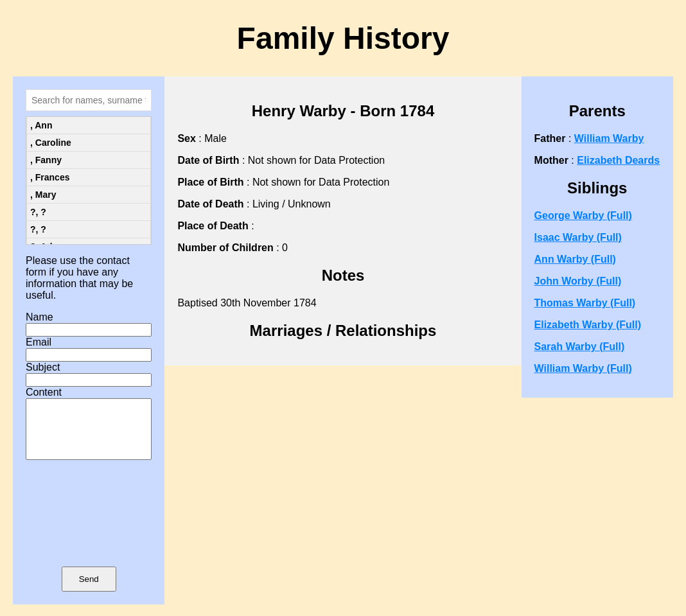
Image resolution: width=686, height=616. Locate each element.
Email (39, 342)
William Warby (609, 138)
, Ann (41, 125)
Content (44, 392)
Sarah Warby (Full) (580, 347)
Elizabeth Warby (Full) (588, 325)
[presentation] (89, 532)
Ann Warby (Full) (575, 259)
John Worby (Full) (578, 281)
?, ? (38, 212)
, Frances (50, 177)
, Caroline (51, 143)
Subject (43, 367)
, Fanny (46, 160)
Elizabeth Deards (618, 160)
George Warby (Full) (583, 216)
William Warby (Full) (583, 368)
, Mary (43, 195)
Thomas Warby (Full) (585, 303)
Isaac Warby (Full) (578, 237)
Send (89, 591)
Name (40, 317)
